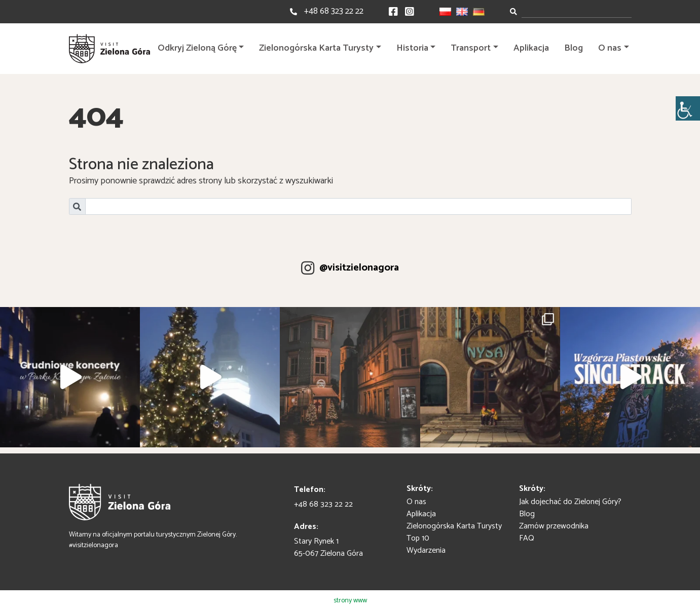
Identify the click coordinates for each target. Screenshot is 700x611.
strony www (350, 601)
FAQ (527, 538)
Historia (412, 48)
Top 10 (418, 538)
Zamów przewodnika (554, 526)
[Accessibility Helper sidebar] (688, 108)
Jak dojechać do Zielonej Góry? (570, 502)
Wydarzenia (426, 550)
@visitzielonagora (359, 268)
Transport (471, 48)
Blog (574, 48)
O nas (610, 48)
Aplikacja (531, 48)
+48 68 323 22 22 (334, 11)
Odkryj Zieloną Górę (197, 48)
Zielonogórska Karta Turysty (316, 48)
